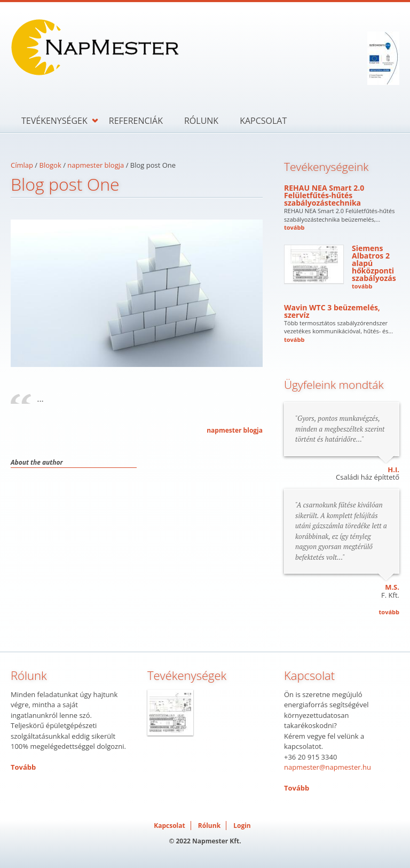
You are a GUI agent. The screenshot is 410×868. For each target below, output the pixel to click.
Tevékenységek (54, 121)
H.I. (393, 470)
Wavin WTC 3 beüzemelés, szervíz (332, 311)
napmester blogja (96, 165)
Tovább (23, 767)
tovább (294, 227)
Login (242, 826)
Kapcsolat (263, 121)
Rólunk (201, 121)
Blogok (50, 165)
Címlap (22, 165)
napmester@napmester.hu (328, 767)
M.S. (392, 587)
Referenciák (136, 121)
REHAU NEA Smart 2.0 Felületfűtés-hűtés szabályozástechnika (324, 195)
